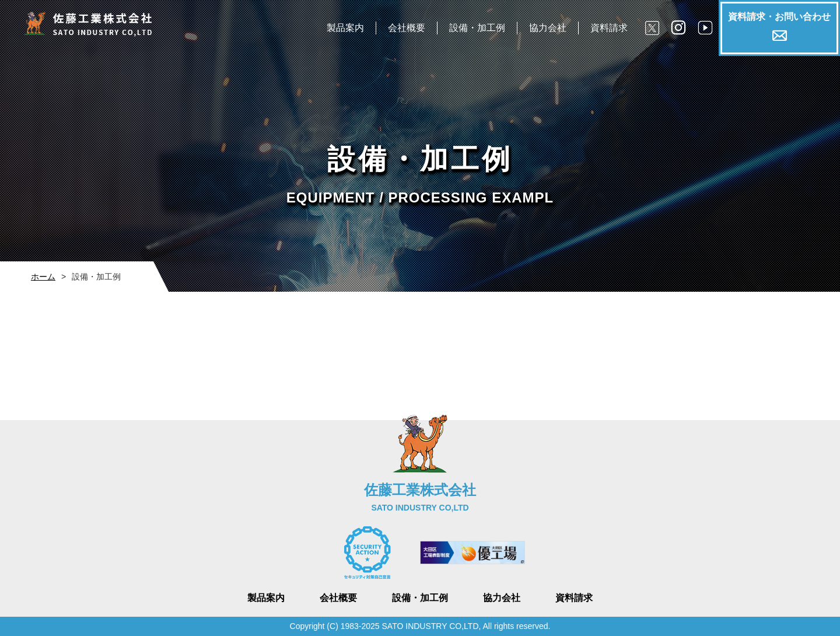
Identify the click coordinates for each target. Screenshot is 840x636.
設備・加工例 (477, 28)
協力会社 (548, 28)
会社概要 (407, 28)
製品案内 (345, 28)
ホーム (43, 277)
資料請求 (609, 28)
